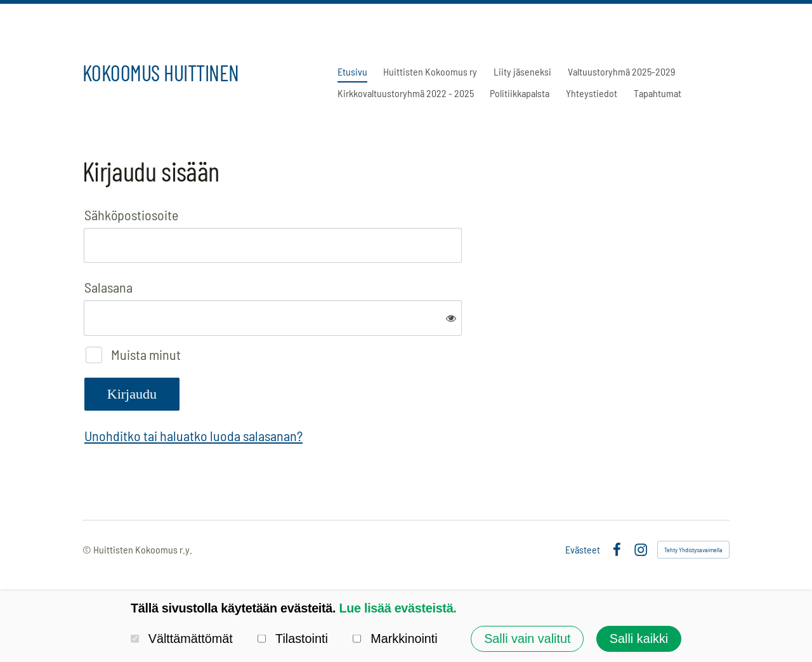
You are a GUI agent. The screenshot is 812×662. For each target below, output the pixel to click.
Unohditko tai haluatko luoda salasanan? (193, 435)
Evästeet (583, 550)
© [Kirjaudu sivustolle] (88, 549)
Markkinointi (395, 639)
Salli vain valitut (527, 639)
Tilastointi (293, 639)
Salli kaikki (639, 639)
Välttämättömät (182, 639)
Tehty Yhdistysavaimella (693, 550)
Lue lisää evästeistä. (397, 608)
